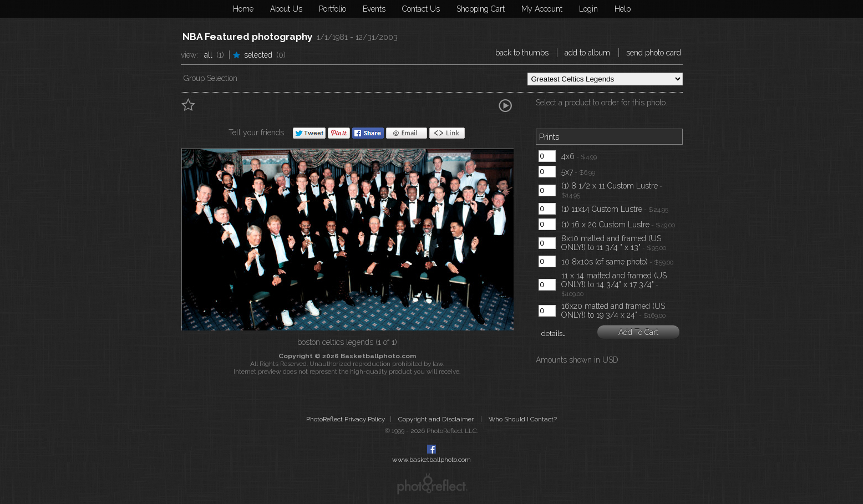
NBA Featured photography (248, 37)
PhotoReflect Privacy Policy (346, 419)
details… (553, 334)
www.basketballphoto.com (431, 460)
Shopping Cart (481, 9)
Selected (258, 55)
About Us (286, 9)
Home (243, 9)
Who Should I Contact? (523, 419)
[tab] (609, 138)
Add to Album (587, 53)
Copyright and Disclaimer (437, 419)
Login (588, 9)
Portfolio (332, 9)
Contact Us (421, 9)
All (208, 55)
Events (374, 9)
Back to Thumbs (522, 53)
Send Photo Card (654, 53)
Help (623, 9)
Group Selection (210, 78)
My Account (542, 9)
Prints (549, 137)
